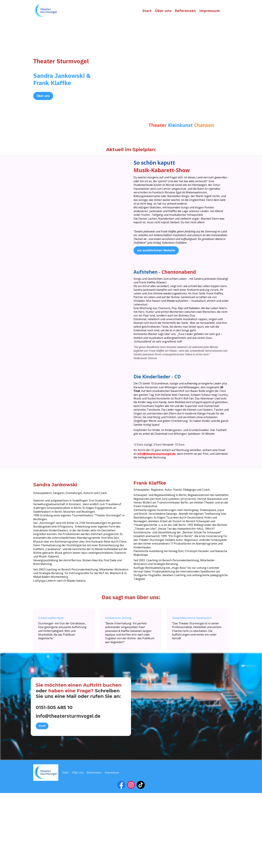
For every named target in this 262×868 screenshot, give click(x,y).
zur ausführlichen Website (156, 250)
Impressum (210, 11)
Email (42, 801)
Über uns (163, 11)
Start (147, 11)
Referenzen (185, 11)
